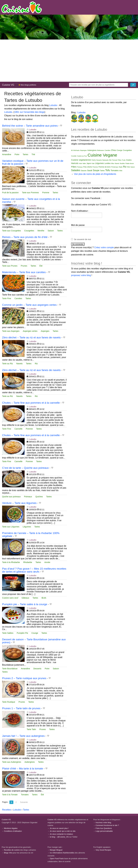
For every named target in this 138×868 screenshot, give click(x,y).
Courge (35, 633)
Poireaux (28, 497)
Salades (76, 170)
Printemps (115, 167)
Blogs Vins (8, 853)
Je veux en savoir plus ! (59, 828)
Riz (36, 364)
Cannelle (18, 429)
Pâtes (74, 167)
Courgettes (29, 231)
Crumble (74, 156)
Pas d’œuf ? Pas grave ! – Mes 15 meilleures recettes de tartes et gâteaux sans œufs (34, 570)
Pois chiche (88, 167)
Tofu (108, 170)
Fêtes (120, 160)
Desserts (37, 669)
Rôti (128, 167)
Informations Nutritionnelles (63, 853)
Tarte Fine (7, 298)
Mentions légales (11, 828)
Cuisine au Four (82, 156)
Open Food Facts (57, 859)
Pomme (46, 193)
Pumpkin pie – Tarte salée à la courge (25, 604)
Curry (94, 160)
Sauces (84, 171)
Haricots (75, 163)
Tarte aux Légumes (11, 527)
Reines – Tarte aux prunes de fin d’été (25, 237)
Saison (51, 231)
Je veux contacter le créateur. (61, 834)
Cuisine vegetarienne (81, 160)
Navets (19, 364)
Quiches (39, 497)
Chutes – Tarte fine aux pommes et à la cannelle (31, 403)
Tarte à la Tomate (10, 795)
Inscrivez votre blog (103, 823)
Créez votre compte (104, 247)
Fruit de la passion (10, 193)
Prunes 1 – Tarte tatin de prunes (21, 708)
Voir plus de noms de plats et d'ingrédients (95, 174)
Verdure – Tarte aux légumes (19, 503)
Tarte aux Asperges (11, 331)
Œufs (44, 598)
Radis (121, 167)
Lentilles (108, 163)
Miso (113, 163)
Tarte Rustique (9, 702)
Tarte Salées (8, 633)
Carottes (18, 298)
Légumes (27, 527)
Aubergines (30, 762)
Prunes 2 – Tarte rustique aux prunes (24, 678)
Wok (121, 171)
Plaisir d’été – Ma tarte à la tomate (23, 769)
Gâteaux (25, 598)
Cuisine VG (8, 85)
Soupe (96, 170)
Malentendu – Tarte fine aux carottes (24, 272)
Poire (17, 154)
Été (41, 266)
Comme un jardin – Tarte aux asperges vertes (29, 305)
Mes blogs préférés (27, 85)
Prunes (24, 266)
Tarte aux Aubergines (12, 762)
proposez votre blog (81, 275)
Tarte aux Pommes (30, 193)
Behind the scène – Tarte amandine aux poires (30, 126)
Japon (89, 163)
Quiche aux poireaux (11, 497)
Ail (72, 150)
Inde (80, 163)
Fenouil (115, 160)
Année (47, 562)
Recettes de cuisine (12, 850)
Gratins (129, 160)
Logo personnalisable (104, 831)
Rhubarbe (28, 562)
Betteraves (101, 150)
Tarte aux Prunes (10, 266)
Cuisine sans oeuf (10, 598)
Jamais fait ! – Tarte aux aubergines (23, 736)
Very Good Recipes (103, 850)
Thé (33, 154)
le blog (52, 837)
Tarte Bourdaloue (10, 669)
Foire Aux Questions (104, 828)
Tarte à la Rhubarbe (11, 562)
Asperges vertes (30, 331)
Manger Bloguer (56, 850)
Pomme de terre (105, 167)
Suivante (24, 802)
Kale (93, 163)
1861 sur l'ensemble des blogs (29, 112)
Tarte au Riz (8, 364)
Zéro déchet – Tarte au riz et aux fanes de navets (31, 337)
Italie (84, 163)
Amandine (7, 154)
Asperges (45, 331)
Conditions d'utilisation (13, 831)
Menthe (41, 231)
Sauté (90, 170)
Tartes (25, 154)
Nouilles (122, 163)
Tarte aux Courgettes (12, 231)
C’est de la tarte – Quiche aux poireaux (25, 468)
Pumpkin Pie (22, 633)
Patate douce (130, 163)
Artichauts (76, 150)
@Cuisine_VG (63, 837)
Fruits (124, 160)
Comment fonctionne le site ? (107, 825)
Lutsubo (53, 105)
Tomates (25, 795)
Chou (114, 150)
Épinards (105, 160)
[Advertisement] (69, 61)
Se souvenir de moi (82, 239)
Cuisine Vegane (102, 155)
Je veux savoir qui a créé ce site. (63, 831)
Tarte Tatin (31, 729)
